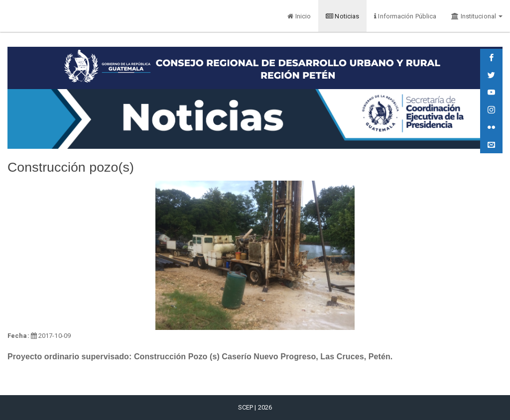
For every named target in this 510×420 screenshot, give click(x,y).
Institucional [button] (477, 16)
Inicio (299, 16)
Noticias (342, 16)
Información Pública (405, 16)
